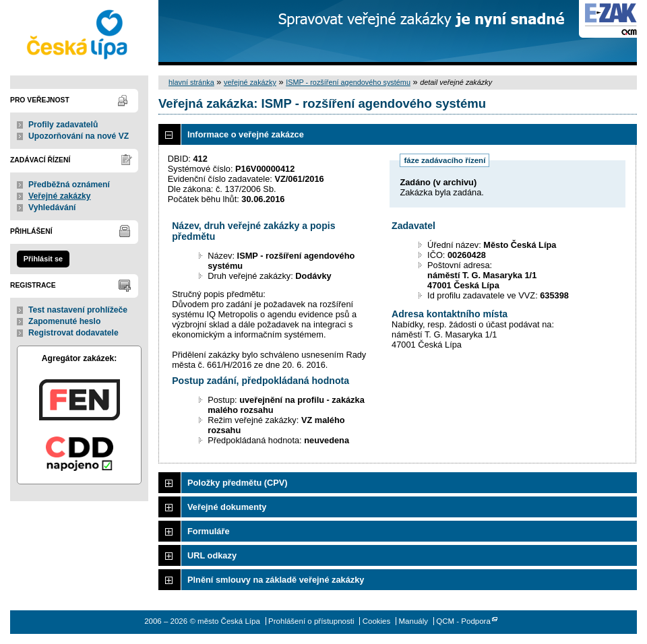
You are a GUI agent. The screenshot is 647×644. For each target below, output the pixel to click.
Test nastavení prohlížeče (78, 310)
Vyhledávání (52, 207)
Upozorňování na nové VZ (79, 136)
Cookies (377, 621)
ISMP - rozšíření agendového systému (348, 82)
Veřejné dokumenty (227, 507)
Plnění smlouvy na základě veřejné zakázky (276, 580)
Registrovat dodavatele (73, 333)
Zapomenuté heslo (64, 321)
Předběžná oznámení (69, 185)
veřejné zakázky (250, 82)
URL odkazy (212, 555)
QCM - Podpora (463, 621)
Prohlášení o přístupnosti (311, 621)
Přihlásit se (43, 259)
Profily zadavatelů (63, 125)
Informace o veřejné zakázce (246, 134)
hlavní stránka (191, 82)
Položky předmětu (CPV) (238, 483)
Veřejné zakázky (60, 196)
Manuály (413, 621)
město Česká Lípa (79, 33)
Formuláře (209, 531)
